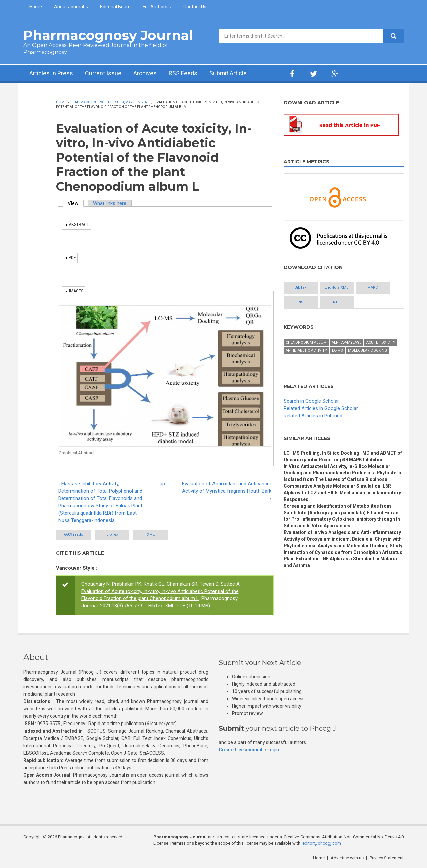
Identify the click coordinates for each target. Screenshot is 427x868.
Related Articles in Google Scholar (321, 408)
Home (36, 7)
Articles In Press (51, 74)
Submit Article (228, 74)
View (76, 203)
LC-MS (337, 351)
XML (152, 534)
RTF (337, 302)
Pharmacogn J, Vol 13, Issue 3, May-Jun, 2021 (111, 102)
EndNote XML (337, 287)
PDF (181, 606)
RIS (301, 302)
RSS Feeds (183, 74)
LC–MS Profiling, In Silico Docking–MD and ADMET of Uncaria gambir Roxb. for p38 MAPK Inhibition (343, 456)
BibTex (113, 534)
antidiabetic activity (306, 351)
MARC (373, 287)
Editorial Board (115, 7)
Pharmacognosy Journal (108, 35)
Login (273, 750)
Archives (145, 74)
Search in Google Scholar (311, 401)
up (162, 484)
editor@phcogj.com (322, 843)
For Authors (155, 7)
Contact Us (195, 7)
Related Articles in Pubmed (313, 416)
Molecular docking (367, 351)
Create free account (241, 750)
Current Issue (103, 74)
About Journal (69, 7)
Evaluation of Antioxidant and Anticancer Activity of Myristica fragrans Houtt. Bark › (227, 491)
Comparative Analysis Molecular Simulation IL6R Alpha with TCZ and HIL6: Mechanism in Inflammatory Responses (342, 493)
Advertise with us (347, 858)
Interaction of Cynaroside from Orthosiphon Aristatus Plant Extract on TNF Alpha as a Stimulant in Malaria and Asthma (343, 559)
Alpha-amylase (346, 343)
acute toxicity (381, 343)
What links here (110, 203)
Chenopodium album (306, 343)
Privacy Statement (387, 858)
